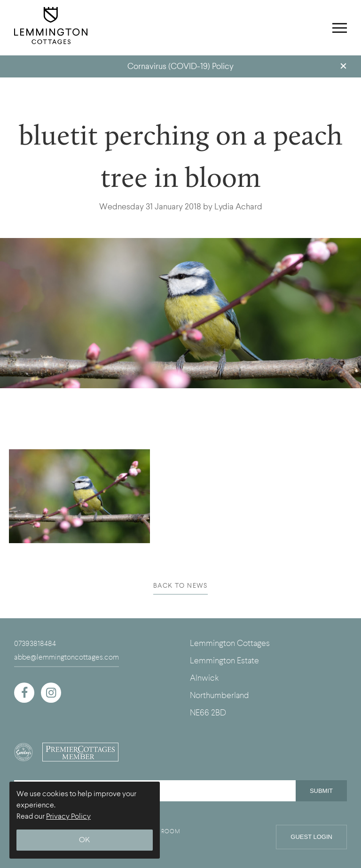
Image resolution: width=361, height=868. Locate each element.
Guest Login (311, 837)
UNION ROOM (160, 831)
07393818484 (35, 644)
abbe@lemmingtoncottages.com (67, 657)
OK (85, 840)
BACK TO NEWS (180, 586)
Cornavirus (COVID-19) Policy (180, 66)
